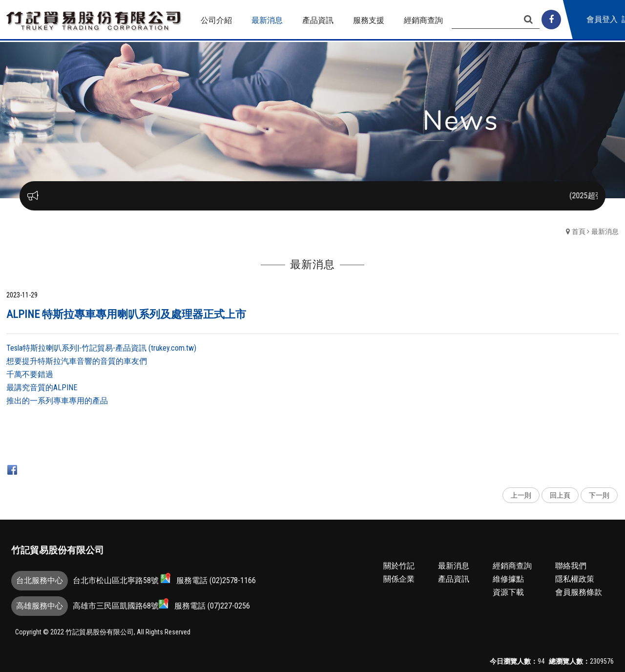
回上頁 (560, 495)
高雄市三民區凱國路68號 (121, 604)
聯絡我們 (571, 566)
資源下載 (508, 592)
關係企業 (399, 579)
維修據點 (508, 579)
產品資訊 (454, 579)
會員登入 (602, 19)
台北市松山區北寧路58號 (122, 579)
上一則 (521, 495)
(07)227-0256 (229, 606)
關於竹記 (399, 566)
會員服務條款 (579, 592)
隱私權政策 (575, 579)
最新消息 (605, 231)
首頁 (579, 231)
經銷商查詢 (512, 566)
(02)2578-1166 (233, 580)
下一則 (599, 495)
